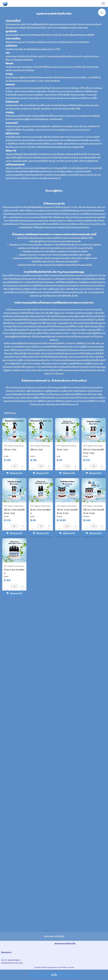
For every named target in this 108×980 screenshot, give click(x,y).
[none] (54, 32)
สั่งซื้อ (54, 975)
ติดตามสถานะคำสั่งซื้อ (54, 927)
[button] (4, 394)
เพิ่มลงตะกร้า (16, 799)
